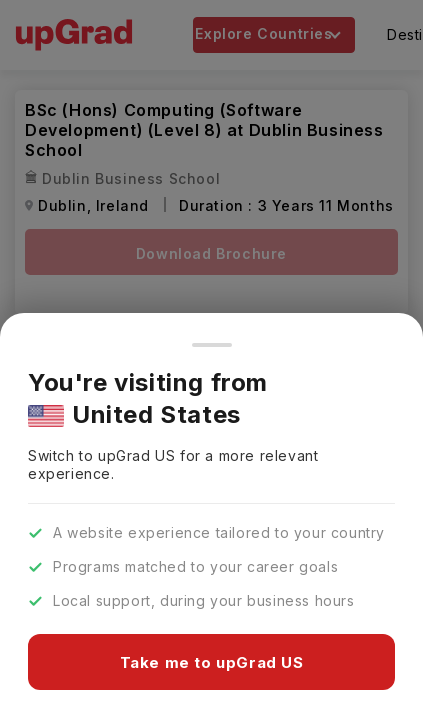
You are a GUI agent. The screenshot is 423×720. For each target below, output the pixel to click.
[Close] (212, 345)
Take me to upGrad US (212, 662)
